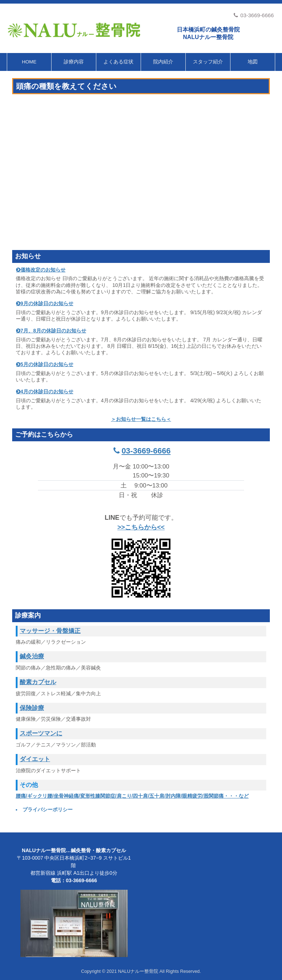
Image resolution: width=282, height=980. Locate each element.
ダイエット (35, 759)
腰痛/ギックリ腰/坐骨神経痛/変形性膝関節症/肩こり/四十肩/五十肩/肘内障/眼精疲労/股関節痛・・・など (132, 796)
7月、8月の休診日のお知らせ (53, 331)
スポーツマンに (41, 733)
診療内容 (74, 62)
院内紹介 (163, 62)
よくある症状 (118, 62)
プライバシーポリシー (48, 810)
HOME (29, 62)
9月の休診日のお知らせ (47, 303)
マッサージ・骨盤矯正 (50, 631)
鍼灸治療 (32, 656)
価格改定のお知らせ (43, 270)
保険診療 (32, 708)
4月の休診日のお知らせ (47, 391)
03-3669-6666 (254, 15)
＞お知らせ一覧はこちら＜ (141, 419)
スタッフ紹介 (208, 62)
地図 (253, 62)
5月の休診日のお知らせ (47, 364)
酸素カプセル (38, 682)
